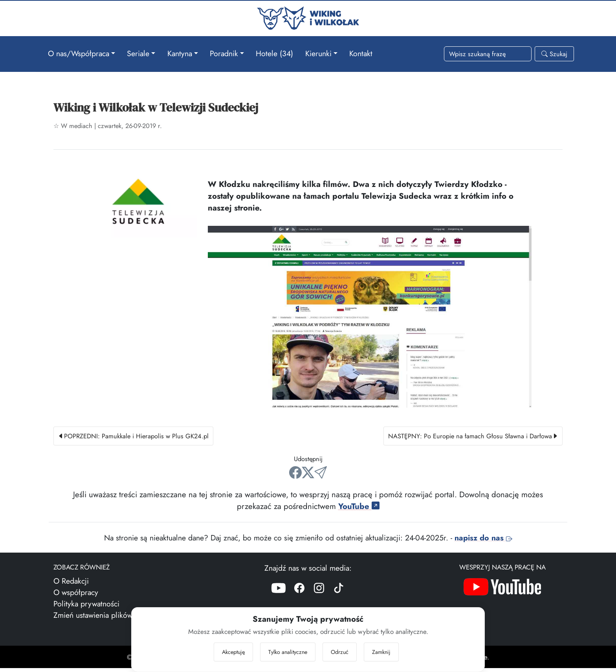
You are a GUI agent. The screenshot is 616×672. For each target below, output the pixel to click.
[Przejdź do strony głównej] (308, 17)
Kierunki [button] (318, 53)
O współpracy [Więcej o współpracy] (76, 596)
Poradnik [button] (224, 53)
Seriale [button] (138, 53)
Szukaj (554, 54)
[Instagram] (319, 593)
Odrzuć (340, 652)
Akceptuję (233, 652)
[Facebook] (299, 593)
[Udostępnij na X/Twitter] (308, 476)
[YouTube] (279, 593)
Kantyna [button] (180, 53)
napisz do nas (483, 542)
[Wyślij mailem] (321, 476)
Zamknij (381, 652)
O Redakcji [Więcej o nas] (71, 585)
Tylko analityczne (288, 652)
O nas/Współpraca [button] (79, 53)
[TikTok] (339, 593)
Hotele (274, 53)
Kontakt (361, 53)
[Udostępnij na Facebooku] (295, 476)
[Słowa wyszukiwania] (488, 54)
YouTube (359, 510)
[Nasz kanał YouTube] (502, 593)
